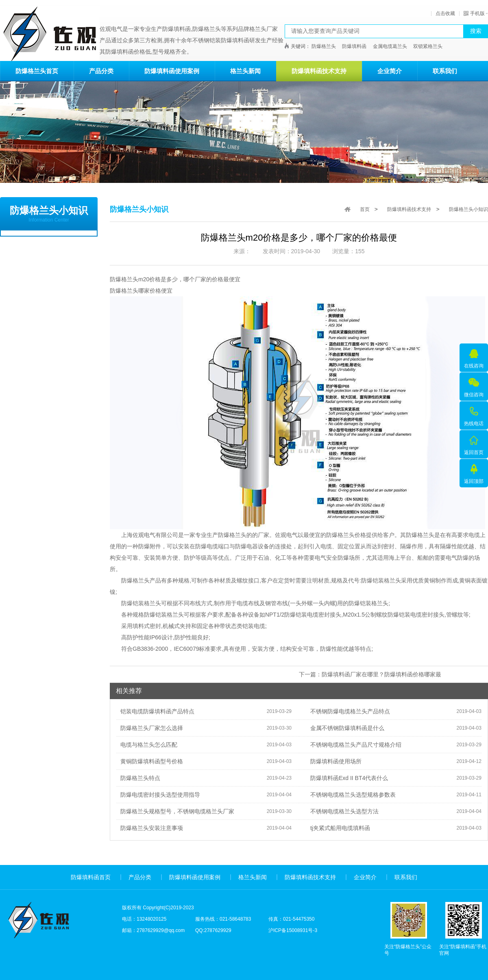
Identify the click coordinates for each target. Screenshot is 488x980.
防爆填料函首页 (91, 877)
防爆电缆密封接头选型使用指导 (158, 795)
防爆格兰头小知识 (468, 209)
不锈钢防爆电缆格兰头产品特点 (348, 711)
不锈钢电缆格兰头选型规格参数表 (351, 795)
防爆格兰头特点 (138, 778)
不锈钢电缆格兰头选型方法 (342, 811)
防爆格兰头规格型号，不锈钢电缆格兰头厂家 (175, 811)
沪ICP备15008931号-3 (293, 930)
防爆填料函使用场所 (334, 761)
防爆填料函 (354, 46)
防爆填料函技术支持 (319, 71)
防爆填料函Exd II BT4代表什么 (347, 778)
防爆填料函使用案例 (172, 71)
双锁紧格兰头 (428, 46)
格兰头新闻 (245, 71)
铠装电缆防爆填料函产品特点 (155, 711)
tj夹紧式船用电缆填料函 (338, 828)
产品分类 (101, 71)
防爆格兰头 (324, 46)
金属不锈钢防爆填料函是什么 (345, 728)
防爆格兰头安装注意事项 (150, 828)
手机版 (474, 13)
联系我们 (445, 71)
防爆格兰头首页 (37, 71)
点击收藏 (445, 13)
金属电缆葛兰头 (390, 46)
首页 (365, 209)
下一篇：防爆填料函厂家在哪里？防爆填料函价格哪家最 (370, 674)
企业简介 (390, 71)
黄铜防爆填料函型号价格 (150, 761)
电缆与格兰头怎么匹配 (147, 745)
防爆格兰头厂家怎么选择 (150, 728)
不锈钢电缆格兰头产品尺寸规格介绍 (354, 745)
